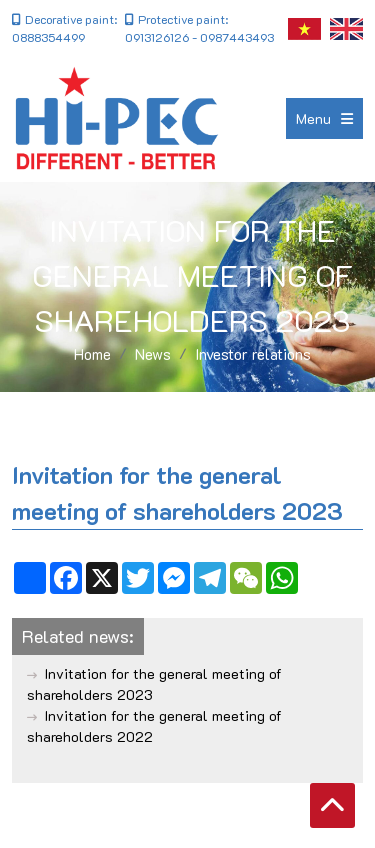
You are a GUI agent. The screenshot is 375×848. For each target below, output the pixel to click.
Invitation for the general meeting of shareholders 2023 (154, 684)
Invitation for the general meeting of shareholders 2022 (154, 726)
